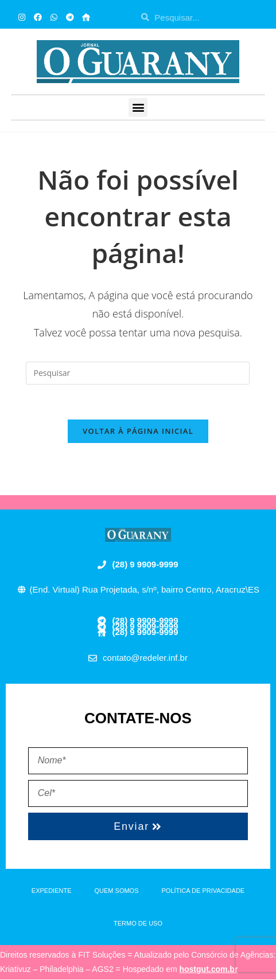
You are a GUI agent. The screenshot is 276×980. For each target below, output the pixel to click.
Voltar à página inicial (138, 431)
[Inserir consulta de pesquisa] (138, 373)
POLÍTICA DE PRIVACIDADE (203, 891)
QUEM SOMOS (117, 891)
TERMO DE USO (138, 923)
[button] (138, 107)
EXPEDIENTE (52, 891)
